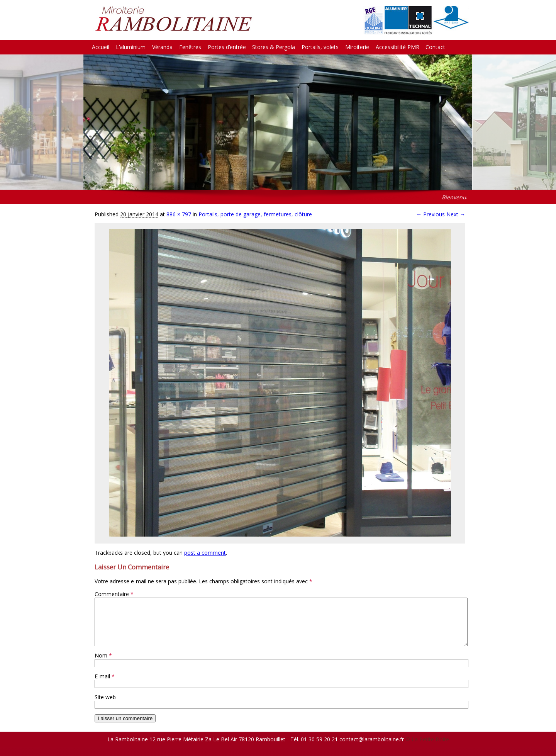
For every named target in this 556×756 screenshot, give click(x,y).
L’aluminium (131, 47)
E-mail (105, 685)
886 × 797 (179, 214)
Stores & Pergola (274, 47)
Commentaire (114, 594)
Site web (105, 706)
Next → (456, 214)
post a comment (205, 553)
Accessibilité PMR (398, 47)
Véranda (162, 47)
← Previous (431, 214)
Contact (435, 47)
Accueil (101, 47)
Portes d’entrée (227, 47)
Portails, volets (320, 47)
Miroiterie (357, 47)
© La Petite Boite (427, 748)
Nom (103, 665)
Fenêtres (190, 47)
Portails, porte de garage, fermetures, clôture (255, 214)
